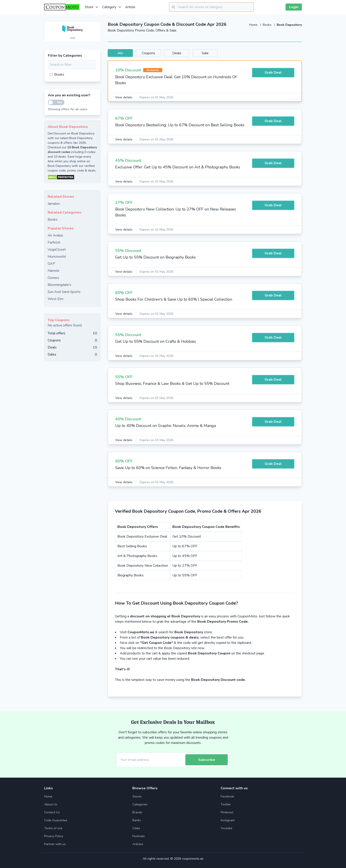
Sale (217, 53)
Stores (137, 796)
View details (124, 98)
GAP (51, 264)
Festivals (139, 836)
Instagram (228, 820)
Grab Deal (273, 73)
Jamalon (54, 204)
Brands (137, 812)
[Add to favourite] (97, 25)
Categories (140, 804)
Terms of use (53, 828)
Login (294, 7)
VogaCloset (57, 250)
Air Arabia (55, 235)
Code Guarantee (56, 820)
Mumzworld (57, 257)
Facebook (227, 796)
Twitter (226, 804)
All (122, 53)
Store (92, 7)
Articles (138, 844)
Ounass (53, 278)
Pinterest (227, 812)
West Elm (55, 299)
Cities (136, 828)
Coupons (154, 53)
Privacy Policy (54, 836)
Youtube (227, 828)
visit (72, 38)
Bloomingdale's (59, 285)
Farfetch (54, 242)
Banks (137, 820)
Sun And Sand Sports (64, 292)
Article (130, 7)
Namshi (53, 271)
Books (268, 25)
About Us (51, 804)
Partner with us (55, 844)
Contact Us (52, 812)
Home (254, 25)
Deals (185, 53)
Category (112, 7)
